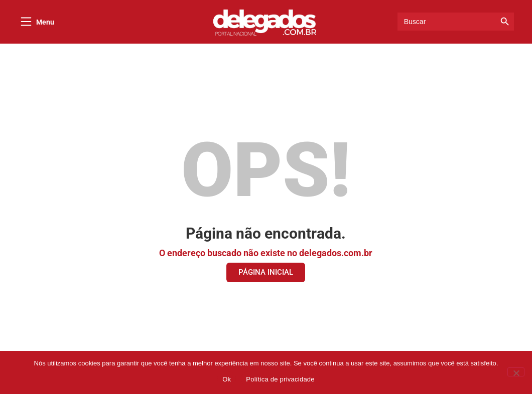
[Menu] (26, 22)
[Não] (516, 372)
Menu (45, 22)
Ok (227, 379)
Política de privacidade (280, 379)
